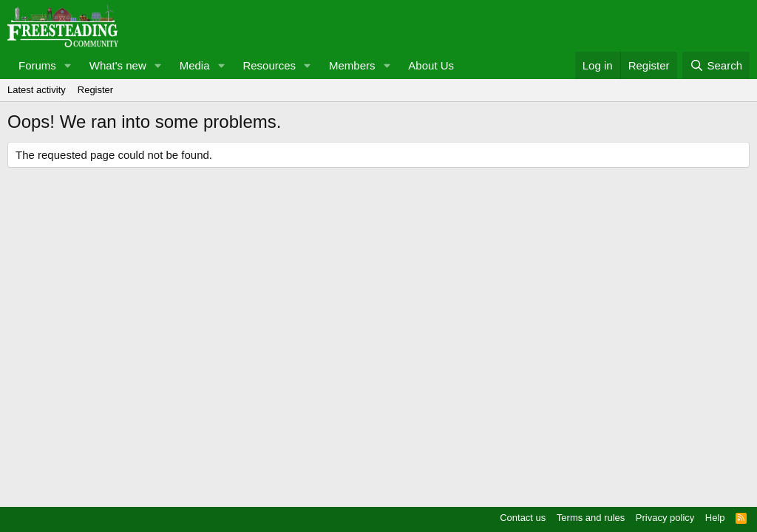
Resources (269, 65)
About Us (431, 65)
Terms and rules (591, 518)
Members (352, 65)
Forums (37, 65)
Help (715, 518)
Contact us (523, 518)
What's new (118, 65)
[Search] (716, 65)
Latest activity (37, 90)
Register (95, 90)
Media (195, 65)
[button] (68, 65)
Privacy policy (665, 518)
